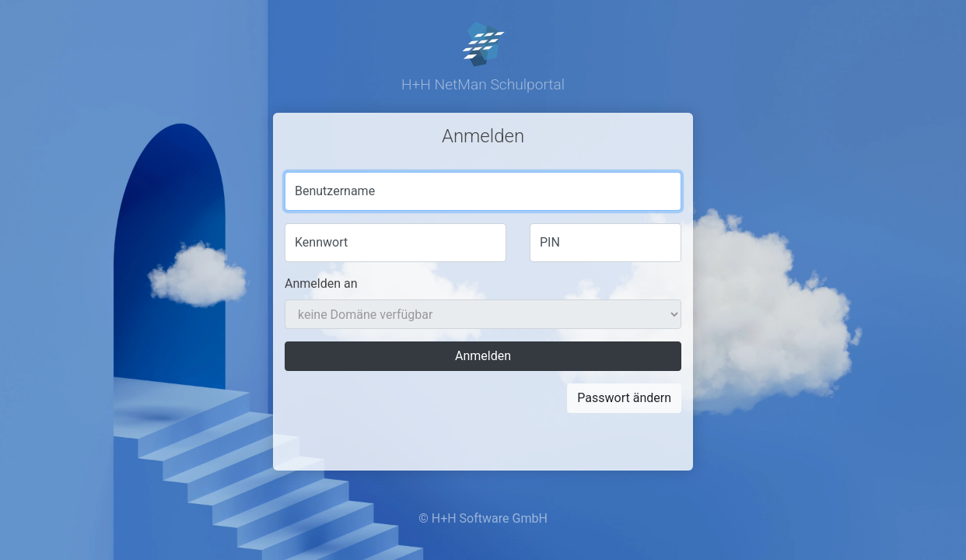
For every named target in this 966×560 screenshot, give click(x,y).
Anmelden (483, 356)
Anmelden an (321, 283)
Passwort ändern (624, 398)
